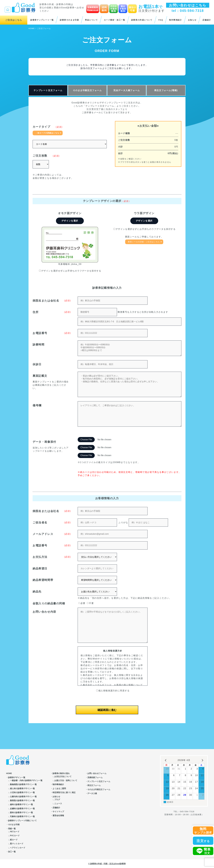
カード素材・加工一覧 (115, 20)
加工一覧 (12, 852)
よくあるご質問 (59, 788)
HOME (32, 28)
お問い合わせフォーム (97, 773)
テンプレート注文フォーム (48, 90)
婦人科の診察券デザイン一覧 (22, 788)
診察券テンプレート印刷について (22, 821)
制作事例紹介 (176, 20)
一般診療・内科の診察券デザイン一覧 (26, 780)
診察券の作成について (142, 20)
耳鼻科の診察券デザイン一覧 (22, 816)
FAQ (161, 20)
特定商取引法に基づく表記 (64, 792)
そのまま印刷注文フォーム (87, 90)
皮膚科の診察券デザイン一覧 (22, 809)
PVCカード (15, 836)
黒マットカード (17, 844)
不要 (90, 603)
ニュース (58, 803)
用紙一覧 (12, 829)
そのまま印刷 (14, 824)
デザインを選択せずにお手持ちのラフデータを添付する (70, 271)
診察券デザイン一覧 (17, 777)
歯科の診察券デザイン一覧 (21, 804)
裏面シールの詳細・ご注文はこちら (144, 242)
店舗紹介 (207, 20)
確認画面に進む (107, 710)
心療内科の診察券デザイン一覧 (23, 797)
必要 (82, 603)
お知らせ (192, 20)
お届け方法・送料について (66, 780)
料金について (91, 20)
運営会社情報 (58, 815)
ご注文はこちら (14, 20)
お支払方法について (63, 776)
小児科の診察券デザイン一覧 (22, 792)
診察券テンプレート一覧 (42, 20)
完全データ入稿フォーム (127, 90)
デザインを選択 (70, 221)
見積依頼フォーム (95, 777)
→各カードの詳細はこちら (47, 133)
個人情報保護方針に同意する (113, 691)
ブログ (57, 800)
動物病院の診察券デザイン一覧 (23, 784)
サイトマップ (58, 812)
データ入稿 (92, 793)
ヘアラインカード (18, 848)
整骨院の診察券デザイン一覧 (22, 800)
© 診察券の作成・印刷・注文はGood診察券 (107, 864)
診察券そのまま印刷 (69, 20)
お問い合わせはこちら (188, 5)
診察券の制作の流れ (61, 773)
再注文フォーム (94, 785)
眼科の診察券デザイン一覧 (21, 812)
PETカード (15, 832)
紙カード (14, 840)
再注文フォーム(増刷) (166, 90)
